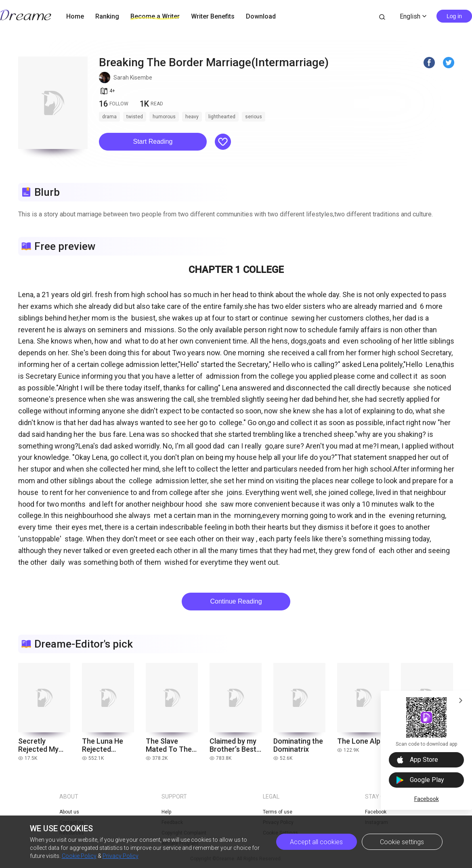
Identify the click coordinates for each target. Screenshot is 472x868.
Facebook (427, 799)
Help (166, 812)
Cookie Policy (79, 856)
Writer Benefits (213, 16)
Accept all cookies (316, 842)
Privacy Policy (121, 856)
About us (69, 812)
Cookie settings (402, 842)
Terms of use (278, 812)
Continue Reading (236, 601)
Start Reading (153, 142)
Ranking (107, 16)
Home (75, 16)
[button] (153, 142)
